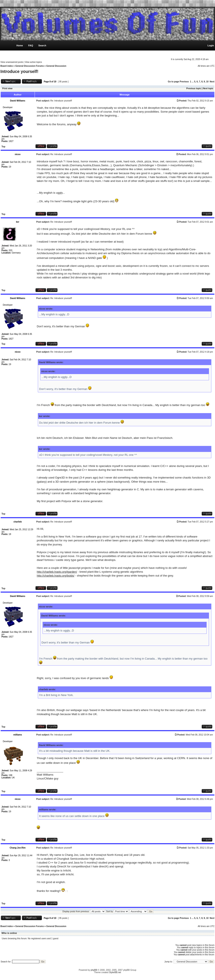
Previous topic (194, 88)
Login (211, 45)
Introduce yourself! (19, 71)
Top (3, 147)
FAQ (31, 45)
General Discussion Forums (30, 66)
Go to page (174, 82)
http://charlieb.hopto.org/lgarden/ (57, 572)
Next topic (208, 88)
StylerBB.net (115, 972)
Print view (7, 88)
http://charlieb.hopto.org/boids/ (56, 576)
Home (20, 45)
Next (212, 82)
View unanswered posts (12, 62)
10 (207, 82)
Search (42, 45)
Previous (184, 82)
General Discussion (56, 66)
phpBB (94, 970)
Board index (7, 66)
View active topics (33, 62)
